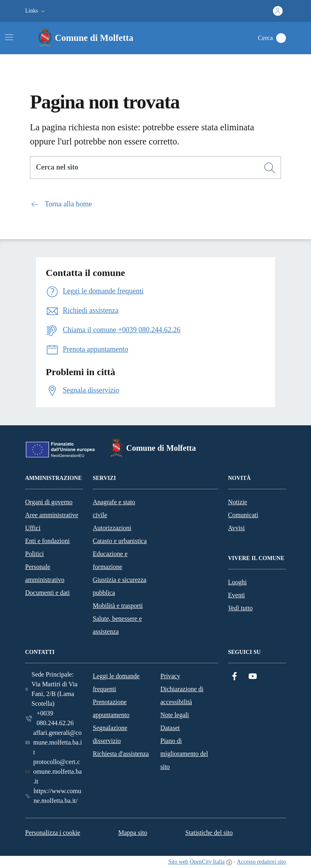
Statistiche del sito (209, 833)
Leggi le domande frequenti (116, 682)
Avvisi (236, 528)
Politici (34, 554)
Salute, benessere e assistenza (117, 625)
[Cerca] (270, 168)
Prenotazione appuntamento (111, 708)
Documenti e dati (47, 593)
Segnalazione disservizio (110, 734)
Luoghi (237, 582)
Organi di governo (49, 502)
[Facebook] (234, 676)
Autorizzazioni (112, 528)
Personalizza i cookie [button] (53, 833)
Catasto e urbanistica (120, 541)
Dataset (170, 728)
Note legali (175, 715)
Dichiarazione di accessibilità (182, 695)
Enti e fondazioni (47, 541)
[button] (36, 11)
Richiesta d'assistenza (121, 754)
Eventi (236, 595)
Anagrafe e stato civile (114, 508)
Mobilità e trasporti (118, 606)
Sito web (178, 862)
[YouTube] (253, 676)
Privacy (170, 676)
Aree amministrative (52, 515)
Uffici (33, 528)
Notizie (238, 502)
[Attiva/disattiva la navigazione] (9, 37)
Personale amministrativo (45, 573)
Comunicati (243, 515)
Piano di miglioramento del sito (184, 754)
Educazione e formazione (110, 560)
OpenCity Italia (207, 862)
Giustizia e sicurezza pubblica (119, 586)
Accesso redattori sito (261, 862)
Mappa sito (133, 833)
